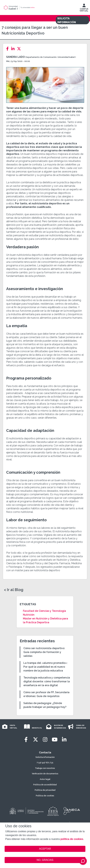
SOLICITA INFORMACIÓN (67, 20)
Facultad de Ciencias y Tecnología (44, 611)
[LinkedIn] (14, 49)
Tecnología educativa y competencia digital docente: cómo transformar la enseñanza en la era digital (47, 681)
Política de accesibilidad (45, 785)
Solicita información (45, 757)
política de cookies (72, 839)
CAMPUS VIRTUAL (84, 8)
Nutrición (29, 615)
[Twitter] (20, 49)
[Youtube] (55, 740)
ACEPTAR (45, 849)
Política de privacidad (45, 790)
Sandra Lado (16, 57)
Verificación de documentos (45, 774)
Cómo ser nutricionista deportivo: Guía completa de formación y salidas (44, 652)
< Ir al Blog (14, 590)
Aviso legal (45, 779)
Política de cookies (45, 796)
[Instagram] (45, 740)
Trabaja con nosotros (45, 768)
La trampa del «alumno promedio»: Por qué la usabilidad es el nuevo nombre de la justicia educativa (45, 667)
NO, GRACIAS (45, 860)
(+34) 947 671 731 (45, 763)
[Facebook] (8, 49)
